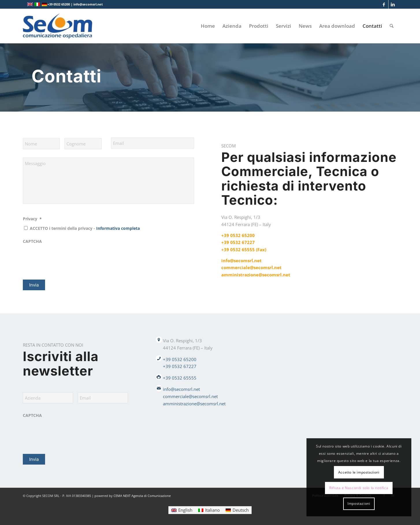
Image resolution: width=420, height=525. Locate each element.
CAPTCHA (32, 241)
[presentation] (67, 258)
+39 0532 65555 (180, 378)
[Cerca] (392, 26)
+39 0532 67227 (238, 242)
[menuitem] (208, 26)
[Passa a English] (182, 510)
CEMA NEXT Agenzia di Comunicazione (142, 496)
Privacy (32, 219)
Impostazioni (359, 503)
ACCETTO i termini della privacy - (85, 228)
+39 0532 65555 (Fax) (244, 249)
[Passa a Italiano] (209, 510)
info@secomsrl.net (241, 260)
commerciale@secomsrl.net (251, 267)
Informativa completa (118, 228)
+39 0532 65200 (238, 235)
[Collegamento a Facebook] (384, 4)
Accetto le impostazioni (359, 472)
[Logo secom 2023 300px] (57, 26)
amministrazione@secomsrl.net (256, 275)
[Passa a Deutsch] (237, 510)
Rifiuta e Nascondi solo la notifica (359, 488)
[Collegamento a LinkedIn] (393, 4)
